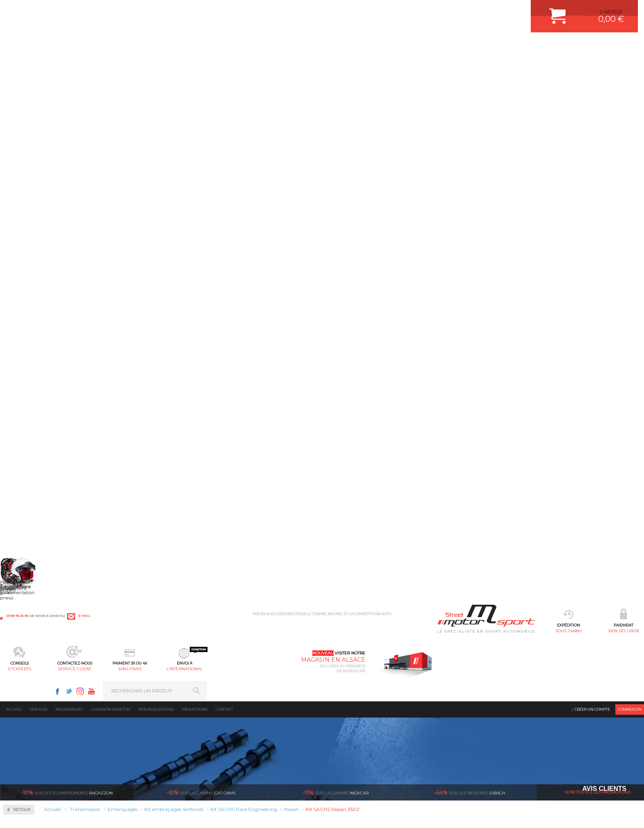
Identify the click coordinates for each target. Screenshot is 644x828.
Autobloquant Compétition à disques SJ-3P (55, 236)
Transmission (135, 696)
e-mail (179, 11)
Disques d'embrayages (39, 315)
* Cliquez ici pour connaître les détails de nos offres (51, 795)
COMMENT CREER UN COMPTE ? (364, 676)
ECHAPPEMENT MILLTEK (254, 696)
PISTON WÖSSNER (248, 686)
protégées (486, 589)
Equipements (134, 756)
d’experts (272, 589)
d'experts (240, 47)
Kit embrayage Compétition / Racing (54, 324)
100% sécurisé (185, 47)
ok (631, 669)
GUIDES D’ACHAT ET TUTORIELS (364, 746)
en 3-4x (164, 589)
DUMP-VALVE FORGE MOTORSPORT (267, 736)
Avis (411, 448)
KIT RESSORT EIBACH (251, 726)
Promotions (195, 67)
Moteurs (129, 665)
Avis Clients (604, 789)
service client (295, 47)
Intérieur (130, 746)
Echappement (135, 686)
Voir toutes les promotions (597, 149)
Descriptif (368, 302)
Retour (153, 167)
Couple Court (33, 266)
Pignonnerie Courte (41, 366)
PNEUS (235, 716)
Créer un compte (592, 67)
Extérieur (130, 736)
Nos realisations (156, 67)
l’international (404, 47)
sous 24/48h (130, 47)
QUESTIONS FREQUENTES (357, 736)
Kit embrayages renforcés (42, 334)
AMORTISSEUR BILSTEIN (254, 665)
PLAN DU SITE (104, 821)
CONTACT (23, 821)
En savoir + (469, 197)
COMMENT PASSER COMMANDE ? (365, 686)
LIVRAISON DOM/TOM (352, 726)
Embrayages (29, 291)
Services (39, 67)
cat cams (201, 150)
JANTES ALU (241, 706)
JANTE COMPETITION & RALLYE (261, 746)
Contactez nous (475, 715)
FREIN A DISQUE (245, 756)
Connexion (630, 67)
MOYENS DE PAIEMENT (354, 696)
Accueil (14, 67)
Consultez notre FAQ (492, 736)
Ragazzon (67, 150)
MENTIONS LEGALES (55, 821)
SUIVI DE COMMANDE (352, 706)
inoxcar (336, 150)
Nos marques (69, 67)
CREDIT (128, 821)
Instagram (517, 11)
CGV (83, 821)
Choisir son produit (483, 271)
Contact (224, 67)
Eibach (470, 150)
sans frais (349, 47)
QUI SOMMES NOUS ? (24, 735)
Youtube (529, 11)
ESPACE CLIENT (345, 665)
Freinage (129, 716)
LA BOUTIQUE (16, 745)
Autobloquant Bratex (45, 206)
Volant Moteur (34, 392)
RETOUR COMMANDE (352, 716)
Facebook (495, 11)
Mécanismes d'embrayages (44, 344)
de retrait (379, 589)
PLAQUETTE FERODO (250, 676)
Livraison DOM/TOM (111, 67)
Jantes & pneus (137, 726)
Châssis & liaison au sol (147, 706)
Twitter (506, 11)
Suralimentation (139, 676)
